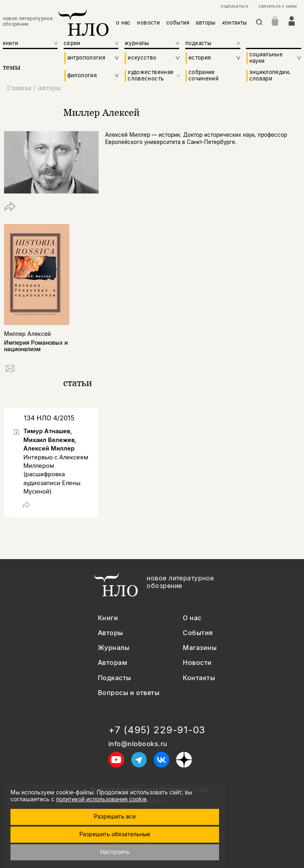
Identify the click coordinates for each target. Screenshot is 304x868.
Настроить (115, 852)
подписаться (234, 6)
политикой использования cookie (101, 799)
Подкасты (115, 678)
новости (148, 23)
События (198, 633)
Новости (197, 663)
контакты (235, 23)
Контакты (199, 678)
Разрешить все (115, 816)
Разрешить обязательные (115, 834)
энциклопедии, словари (270, 75)
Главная (20, 88)
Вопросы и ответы (129, 693)
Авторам (113, 663)
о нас (123, 23)
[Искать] (259, 23)
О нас (192, 618)
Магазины (200, 648)
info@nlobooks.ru (138, 744)
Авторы (49, 88)
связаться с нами (278, 6)
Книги (108, 618)
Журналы (114, 648)
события (178, 23)
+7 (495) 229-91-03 (157, 730)
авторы (206, 23)
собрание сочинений (204, 75)
